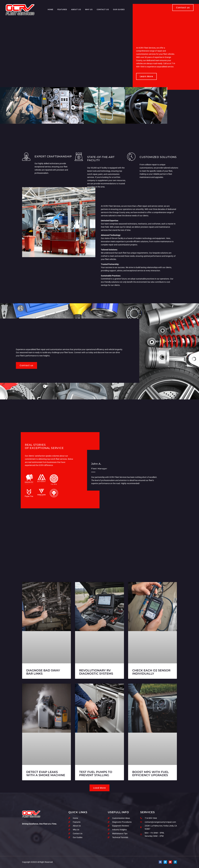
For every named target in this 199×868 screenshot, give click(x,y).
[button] (99, 788)
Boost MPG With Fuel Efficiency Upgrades (151, 774)
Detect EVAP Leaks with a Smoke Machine (46, 774)
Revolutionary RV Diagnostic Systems (96, 672)
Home (50, 9)
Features (62, 9)
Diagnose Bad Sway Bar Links (43, 672)
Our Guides (119, 9)
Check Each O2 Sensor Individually (151, 672)
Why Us (89, 9)
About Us (76, 9)
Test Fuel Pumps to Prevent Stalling (96, 774)
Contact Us (103, 9)
